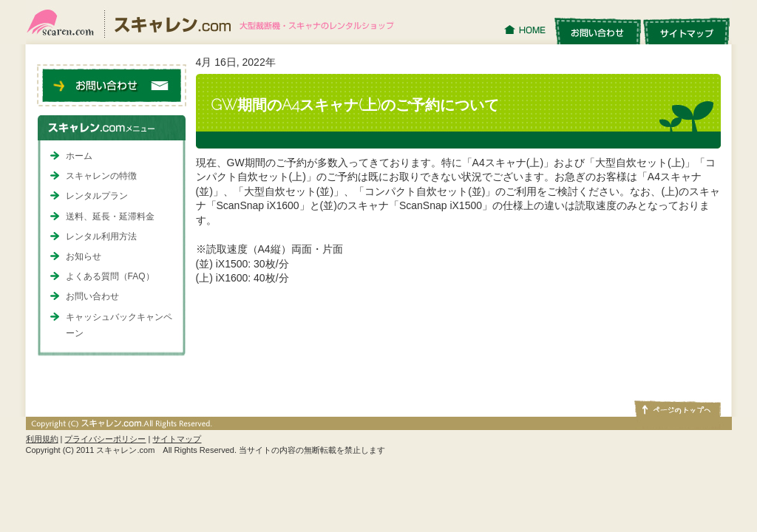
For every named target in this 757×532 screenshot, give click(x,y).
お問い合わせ (597, 30)
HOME (527, 30)
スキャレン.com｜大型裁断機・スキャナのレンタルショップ (216, 22)
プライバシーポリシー (105, 439)
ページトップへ (676, 408)
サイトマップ (687, 30)
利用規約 (42, 439)
